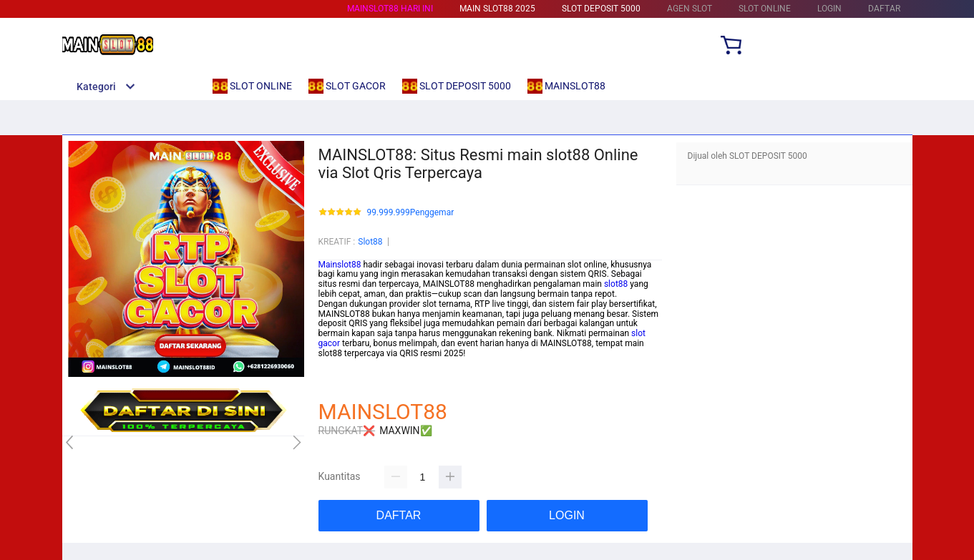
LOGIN (829, 9)
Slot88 (370, 242)
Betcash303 (341, 373)
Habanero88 (342, 383)
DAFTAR (884, 9)
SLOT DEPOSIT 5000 (601, 9)
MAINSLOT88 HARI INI (390, 9)
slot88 (616, 284)
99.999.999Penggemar (411, 213)
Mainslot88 (340, 265)
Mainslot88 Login (351, 363)
